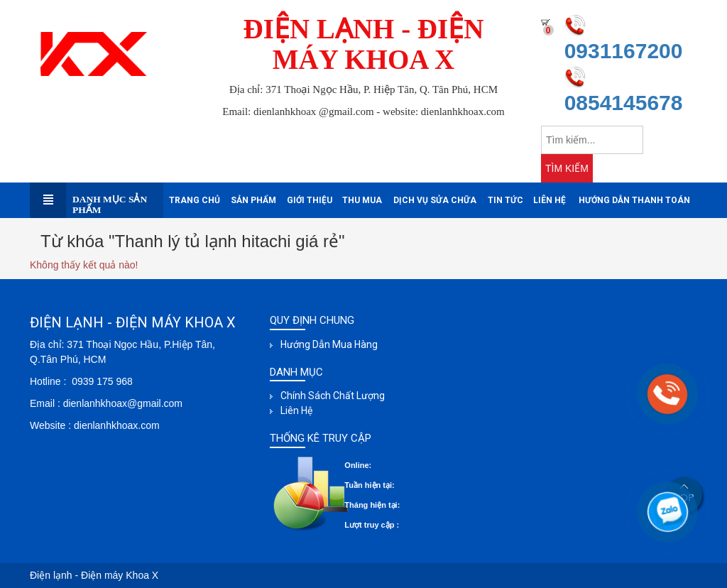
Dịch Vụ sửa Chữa (435, 200)
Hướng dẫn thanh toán (634, 200)
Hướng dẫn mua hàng (329, 344)
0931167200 (624, 51)
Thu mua (362, 200)
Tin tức (505, 200)
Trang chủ (195, 200)
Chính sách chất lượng (333, 396)
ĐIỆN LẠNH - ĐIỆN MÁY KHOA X (364, 44)
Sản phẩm (253, 200)
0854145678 (624, 103)
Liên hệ (550, 200)
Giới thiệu (310, 200)
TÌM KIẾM (567, 168)
